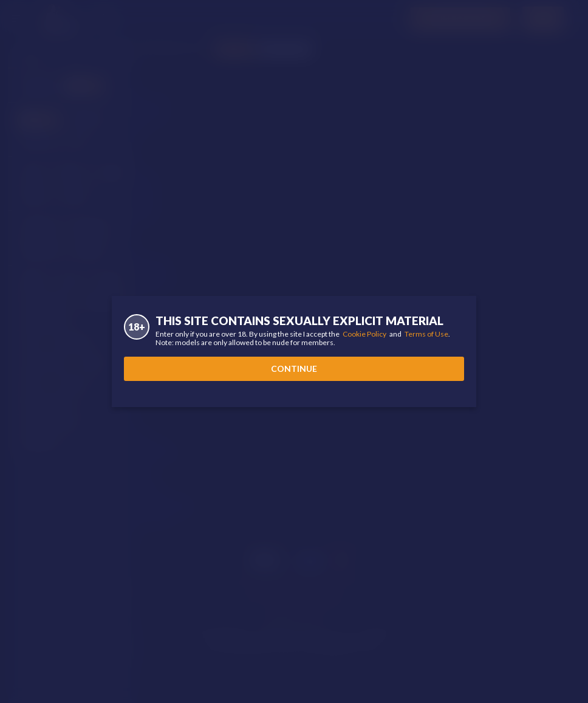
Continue (294, 369)
